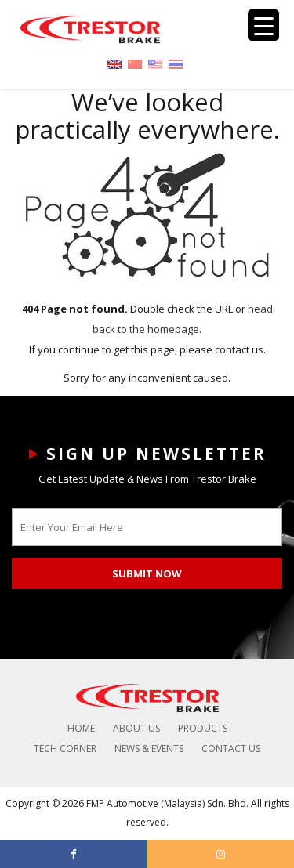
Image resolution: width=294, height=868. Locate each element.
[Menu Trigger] (263, 25)
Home (81, 728)
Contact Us (231, 749)
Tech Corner (65, 749)
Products (203, 728)
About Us (136, 728)
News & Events (149, 749)
